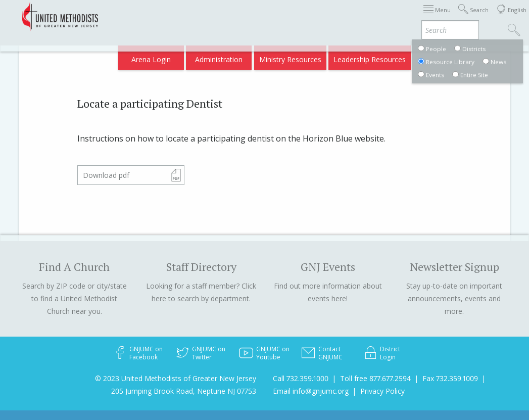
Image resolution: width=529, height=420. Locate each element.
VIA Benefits (438, 16)
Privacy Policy (382, 391)
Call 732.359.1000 (301, 378)
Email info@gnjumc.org (311, 391)
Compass (442, 56)
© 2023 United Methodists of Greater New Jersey (176, 378)
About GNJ (303, 16)
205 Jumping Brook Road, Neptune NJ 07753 (184, 391)
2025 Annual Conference (182, 16)
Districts (343, 16)
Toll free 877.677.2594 (375, 378)
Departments (387, 16)
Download (106, 175)
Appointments (254, 16)
